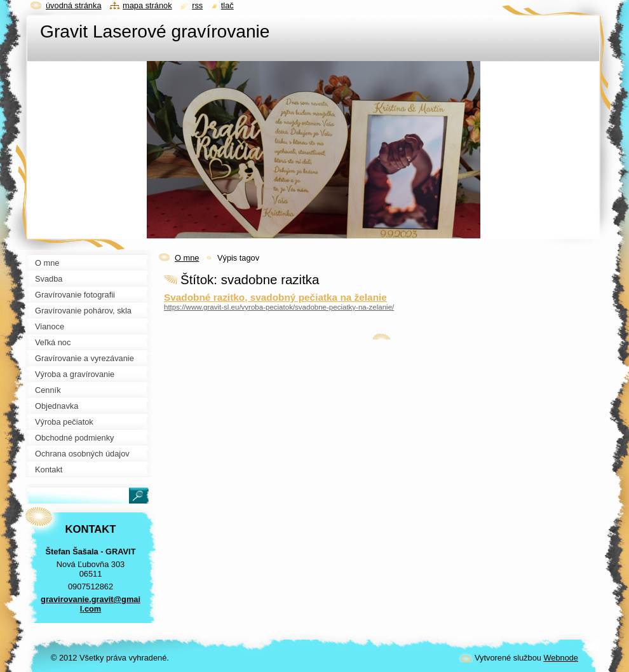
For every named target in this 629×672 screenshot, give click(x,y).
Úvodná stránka (74, 5)
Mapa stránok (147, 5)
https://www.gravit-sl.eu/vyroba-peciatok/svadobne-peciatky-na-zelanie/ (279, 307)
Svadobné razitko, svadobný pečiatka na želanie (275, 297)
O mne (187, 258)
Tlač (227, 5)
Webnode (561, 658)
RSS (197, 5)
